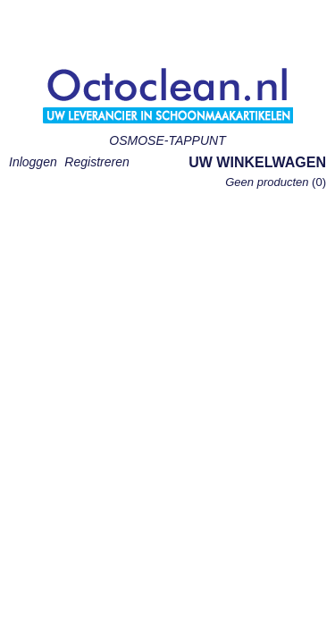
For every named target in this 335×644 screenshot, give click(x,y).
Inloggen (33, 162)
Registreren (96, 162)
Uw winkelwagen (257, 162)
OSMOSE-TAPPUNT (167, 140)
